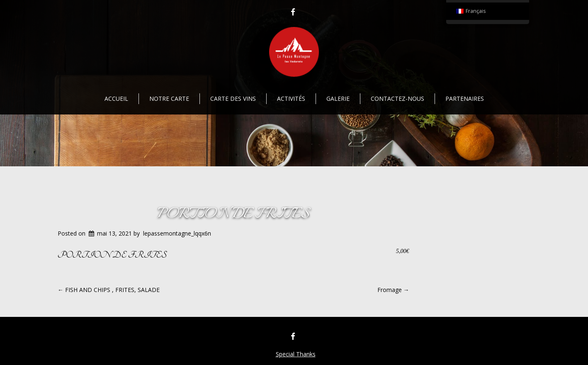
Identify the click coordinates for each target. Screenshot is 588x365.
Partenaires (465, 99)
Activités (291, 99)
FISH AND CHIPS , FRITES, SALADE (109, 290)
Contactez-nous (397, 99)
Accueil (116, 99)
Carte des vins (233, 99)
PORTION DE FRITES (233, 214)
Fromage (393, 290)
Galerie (338, 99)
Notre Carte (169, 99)
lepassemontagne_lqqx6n (177, 233)
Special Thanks (296, 354)
